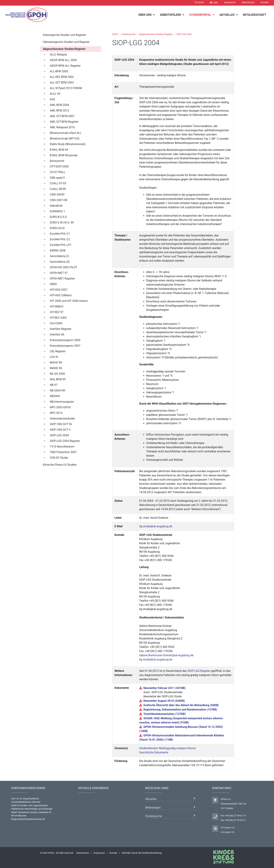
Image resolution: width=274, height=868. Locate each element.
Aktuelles (227, 15)
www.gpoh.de (227, 832)
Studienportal (201, 15)
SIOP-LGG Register (199, 671)
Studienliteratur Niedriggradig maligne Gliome (167, 748)
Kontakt (264, 2)
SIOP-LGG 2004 (184, 34)
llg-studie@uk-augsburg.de (156, 526)
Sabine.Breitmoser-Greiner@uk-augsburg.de (166, 655)
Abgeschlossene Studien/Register (156, 34)
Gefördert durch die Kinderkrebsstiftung (142, 853)
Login (214, 2)
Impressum (230, 2)
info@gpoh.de (228, 827)
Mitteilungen (153, 808)
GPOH (115, 34)
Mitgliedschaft (255, 15)
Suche (199, 2)
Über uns (145, 15)
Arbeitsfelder (171, 15)
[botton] (154, 15)
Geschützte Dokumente (154, 752)
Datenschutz (248, 2)
